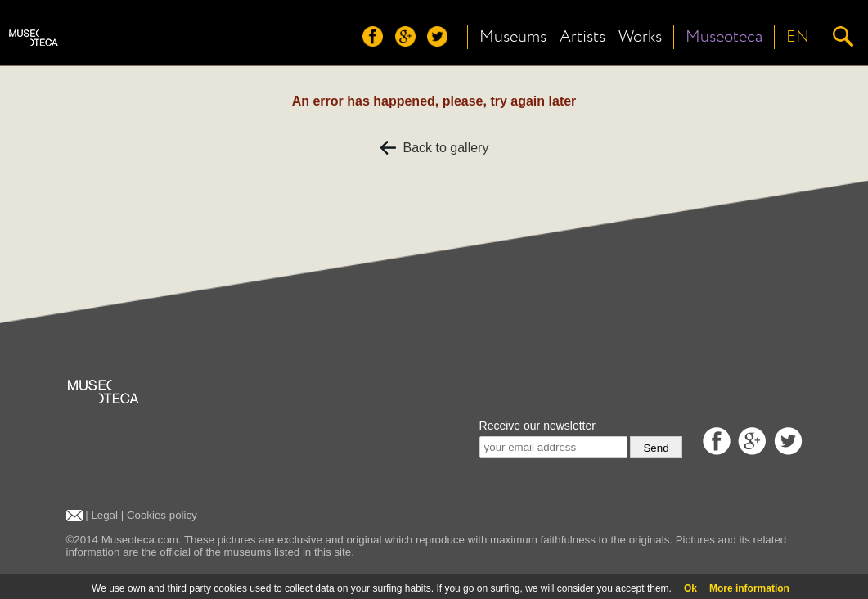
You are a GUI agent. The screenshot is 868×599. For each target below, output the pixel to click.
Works (640, 37)
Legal (104, 515)
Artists (582, 37)
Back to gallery (434, 148)
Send (656, 448)
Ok (690, 588)
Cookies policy (162, 515)
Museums (513, 37)
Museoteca (724, 37)
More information (749, 588)
